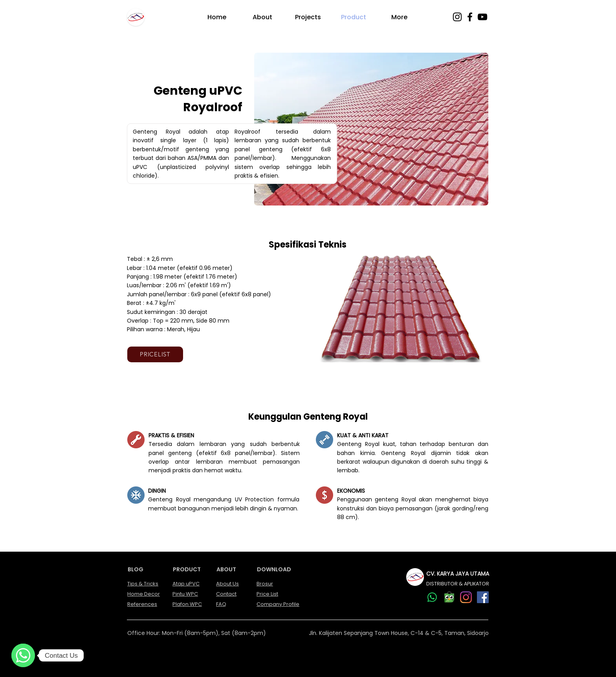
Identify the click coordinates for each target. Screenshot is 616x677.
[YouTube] (482, 17)
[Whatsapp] (432, 597)
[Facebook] (470, 17)
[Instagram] (457, 17)
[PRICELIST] (155, 354)
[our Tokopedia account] (449, 597)
